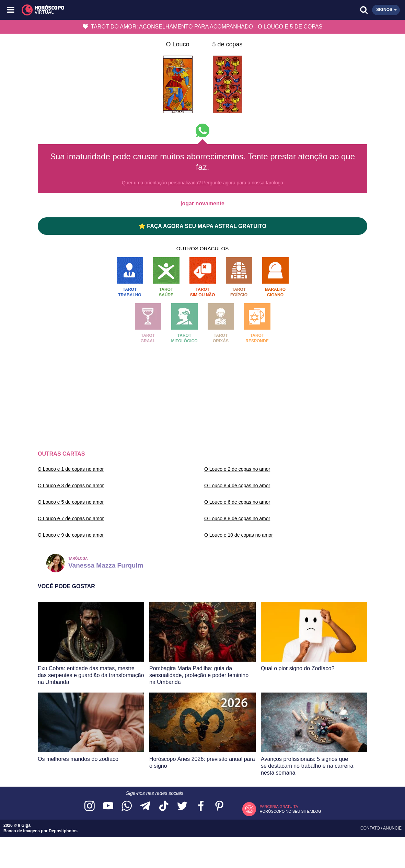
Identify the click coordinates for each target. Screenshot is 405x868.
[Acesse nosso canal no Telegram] (145, 806)
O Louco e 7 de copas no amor (71, 518)
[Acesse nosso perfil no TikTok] (164, 806)
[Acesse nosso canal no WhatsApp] (127, 806)
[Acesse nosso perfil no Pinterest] (219, 806)
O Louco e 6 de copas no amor (237, 502)
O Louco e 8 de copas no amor (237, 518)
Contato (371, 828)
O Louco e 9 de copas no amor (71, 535)
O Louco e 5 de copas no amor (71, 502)
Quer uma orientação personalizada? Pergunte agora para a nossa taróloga (202, 183)
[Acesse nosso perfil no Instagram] (90, 806)
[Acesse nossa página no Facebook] (201, 806)
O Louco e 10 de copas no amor (239, 535)
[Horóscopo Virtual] (107, 10)
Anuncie (392, 828)
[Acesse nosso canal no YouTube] (108, 806)
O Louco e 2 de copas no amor (237, 469)
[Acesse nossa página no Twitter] (182, 806)
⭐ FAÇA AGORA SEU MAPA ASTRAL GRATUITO (202, 226)
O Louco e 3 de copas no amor (71, 486)
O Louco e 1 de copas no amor (71, 469)
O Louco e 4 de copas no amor (237, 486)
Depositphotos (63, 831)
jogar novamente (202, 203)
